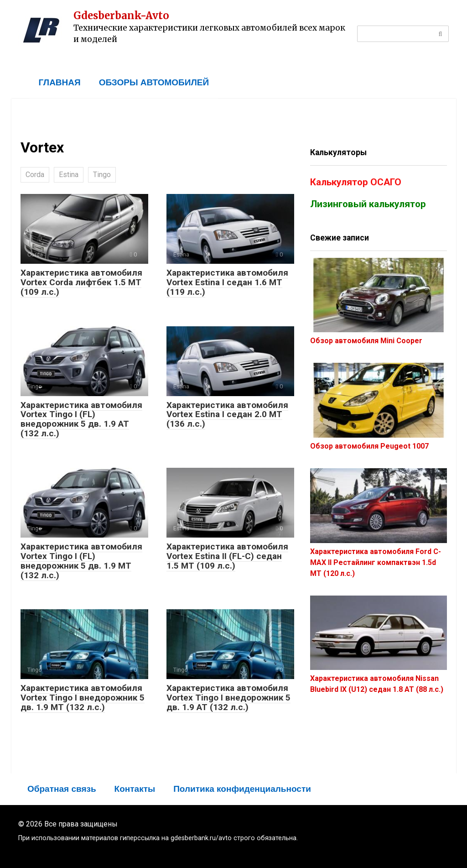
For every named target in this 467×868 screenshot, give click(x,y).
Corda (35, 175)
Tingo (102, 175)
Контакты (135, 789)
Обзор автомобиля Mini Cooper (366, 341)
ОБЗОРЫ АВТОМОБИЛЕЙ (154, 82)
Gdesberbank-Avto (121, 16)
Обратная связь (62, 789)
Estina (69, 175)
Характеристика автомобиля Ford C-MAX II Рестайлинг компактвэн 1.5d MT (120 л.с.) (376, 562)
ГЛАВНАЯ (60, 82)
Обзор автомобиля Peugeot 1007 (369, 446)
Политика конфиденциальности (242, 789)
